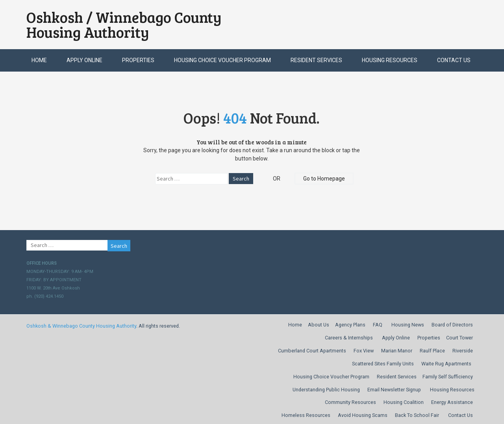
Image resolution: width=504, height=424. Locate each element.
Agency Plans (350, 325)
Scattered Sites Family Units (383, 364)
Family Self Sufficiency (448, 377)
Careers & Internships (349, 338)
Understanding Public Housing (326, 390)
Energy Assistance (452, 402)
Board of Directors (452, 325)
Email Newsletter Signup (394, 390)
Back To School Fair (417, 415)
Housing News (408, 325)
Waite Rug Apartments (446, 364)
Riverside (463, 351)
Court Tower (460, 338)
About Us (319, 325)
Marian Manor (397, 351)
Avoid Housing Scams (363, 415)
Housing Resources (390, 60)
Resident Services (316, 60)
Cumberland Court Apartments (312, 351)
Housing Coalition (404, 402)
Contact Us (454, 60)
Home (39, 60)
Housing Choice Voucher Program (222, 60)
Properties (138, 60)
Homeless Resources (306, 415)
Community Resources (350, 402)
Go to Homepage (324, 179)
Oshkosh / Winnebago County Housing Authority (124, 25)
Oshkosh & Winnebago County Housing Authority (81, 326)
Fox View (364, 351)
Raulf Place (432, 351)
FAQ (378, 325)
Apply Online (84, 60)
